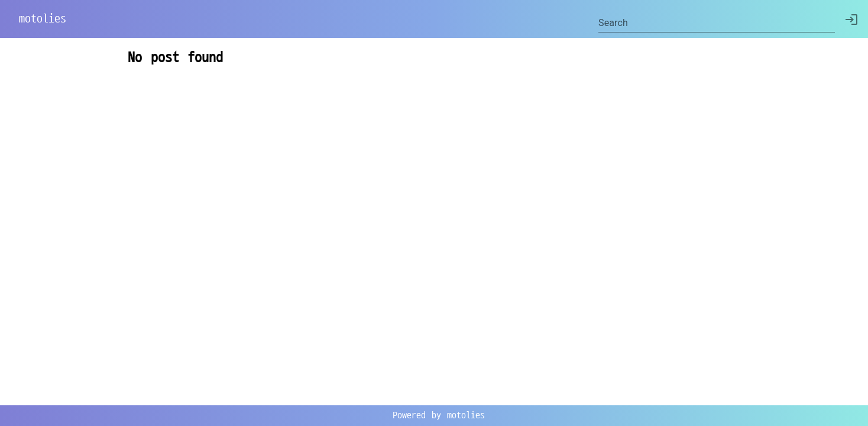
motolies (43, 19)
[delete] (851, 20)
